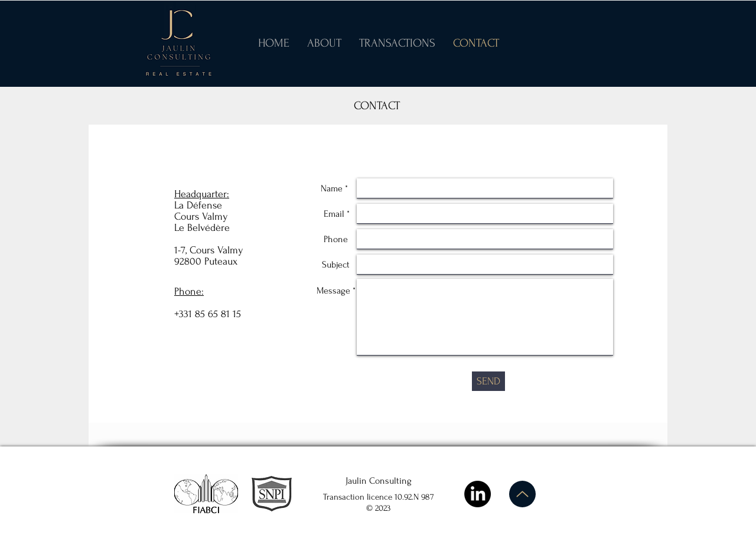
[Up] (522, 494)
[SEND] (488, 381)
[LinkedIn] (478, 494)
